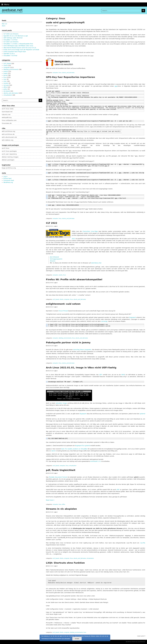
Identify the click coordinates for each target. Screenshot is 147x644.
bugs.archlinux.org (9, 168)
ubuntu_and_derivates (68, 73)
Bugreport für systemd (83, 446)
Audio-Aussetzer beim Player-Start (15, 52)
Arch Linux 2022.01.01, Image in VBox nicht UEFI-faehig (81, 368)
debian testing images (10, 157)
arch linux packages (9, 151)
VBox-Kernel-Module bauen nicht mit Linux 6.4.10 (20, 48)
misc (5, 81)
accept (77, 639)
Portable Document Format (58, 477)
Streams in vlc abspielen (61, 509)
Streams (53, 261)
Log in (5, 176)
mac (5, 79)
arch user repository (9, 154)
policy (5, 89)
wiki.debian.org (8, 140)
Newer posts (141, 636)
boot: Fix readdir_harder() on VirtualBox (75, 449)
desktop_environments (65, 338)
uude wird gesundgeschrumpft (65, 23)
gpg (116, 86)
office (64, 504)
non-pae (6, 85)
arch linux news (8, 109)
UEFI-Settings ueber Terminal (13, 38)
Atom (4, 26)
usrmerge (104, 321)
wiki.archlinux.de (8, 134)
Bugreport (133, 317)
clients (61, 299)
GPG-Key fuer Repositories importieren (70, 77)
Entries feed (7, 178)
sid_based (7, 91)
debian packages (8, 160)
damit (53, 451)
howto (5, 73)
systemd (142, 414)
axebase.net (12, 10)
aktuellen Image (61, 403)
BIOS (123, 375)
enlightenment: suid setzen (63, 304)
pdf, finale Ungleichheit (61, 470)
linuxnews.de (7, 123)
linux (60, 73)
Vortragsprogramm (56, 259)
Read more (50, 500)
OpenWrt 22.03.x (9, 54)
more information (66, 639)
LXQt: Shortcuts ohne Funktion (65, 563)
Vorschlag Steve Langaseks (82, 350)
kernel (5, 75)
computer (55, 73)
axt (57, 26)
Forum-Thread (63, 311)
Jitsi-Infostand (54, 257)
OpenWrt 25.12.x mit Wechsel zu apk (16, 36)
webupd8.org (7, 117)
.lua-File (143, 543)
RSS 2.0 (4, 24)
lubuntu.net (6, 115)
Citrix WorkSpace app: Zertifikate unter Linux (18, 46)
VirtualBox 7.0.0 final (10, 56)
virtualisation (73, 466)
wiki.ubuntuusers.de (9, 137)
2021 (73, 239)
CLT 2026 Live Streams (11, 34)
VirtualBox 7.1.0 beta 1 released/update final (18, 44)
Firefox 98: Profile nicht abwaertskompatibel (74, 279)
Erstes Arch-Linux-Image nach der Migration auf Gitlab (21, 50)
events (60, 275)
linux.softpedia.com (9, 120)
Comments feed (9, 180)
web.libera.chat (96, 263)
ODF (118, 490)
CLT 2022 (52, 223)
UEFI (101, 375)
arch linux (6, 148)
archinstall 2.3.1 (96, 461)
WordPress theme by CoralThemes (135, 642)
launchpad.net (7, 112)
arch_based (56, 299)
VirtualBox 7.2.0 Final (10, 40)
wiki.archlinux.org (9, 131)
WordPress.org (8, 182)
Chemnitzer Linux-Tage (90, 231)
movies (6, 83)
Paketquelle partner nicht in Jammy (68, 343)
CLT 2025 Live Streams (11, 42)
